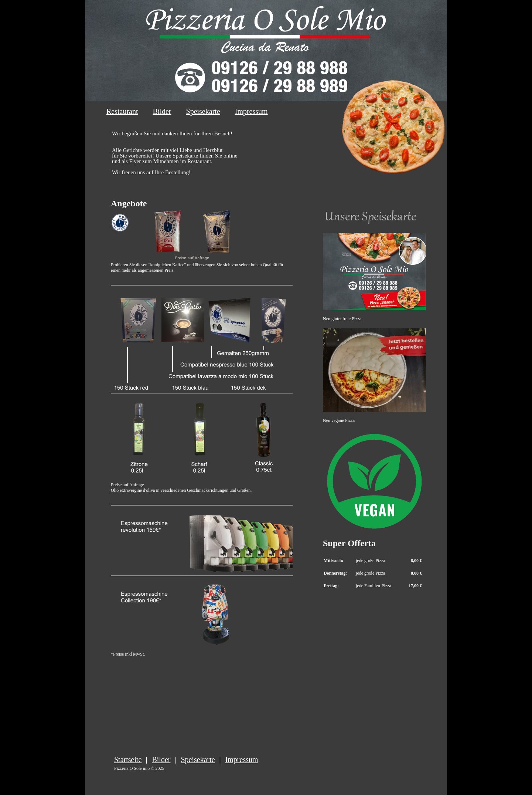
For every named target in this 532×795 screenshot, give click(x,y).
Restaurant (122, 111)
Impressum (251, 111)
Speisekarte (203, 111)
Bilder (162, 111)
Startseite (128, 760)
